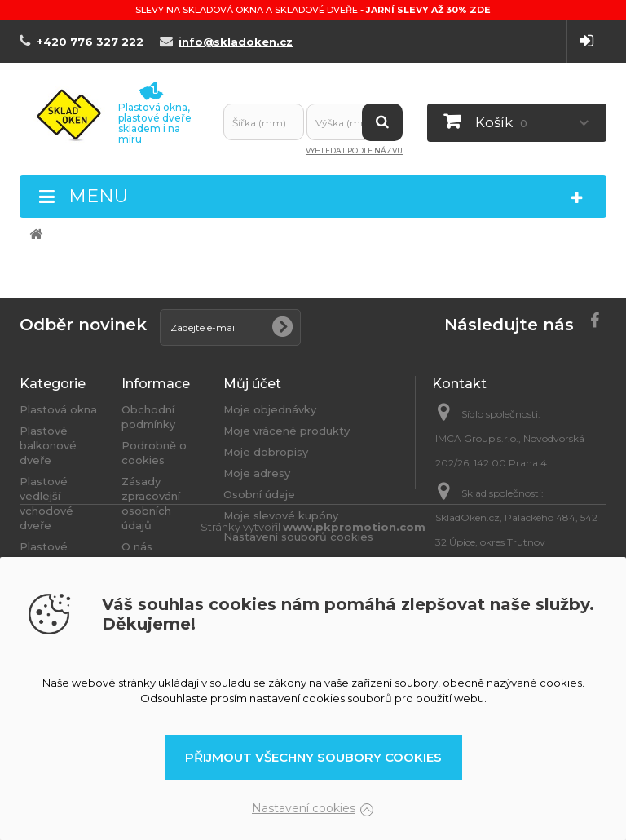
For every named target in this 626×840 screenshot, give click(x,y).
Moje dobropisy (266, 452)
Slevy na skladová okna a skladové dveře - (313, 10)
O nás (137, 546)
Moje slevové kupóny (281, 515)
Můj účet (252, 384)
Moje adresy (257, 473)
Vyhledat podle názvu (354, 150)
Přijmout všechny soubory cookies (313, 757)
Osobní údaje (259, 494)
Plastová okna (58, 409)
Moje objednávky (270, 409)
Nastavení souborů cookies (298, 537)
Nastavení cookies (304, 808)
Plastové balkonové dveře (48, 445)
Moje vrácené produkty (287, 431)
